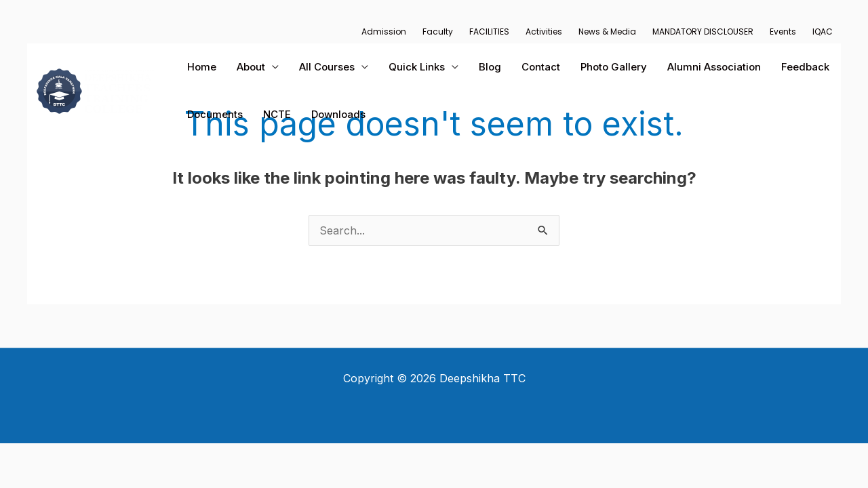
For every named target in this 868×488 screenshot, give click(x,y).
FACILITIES (489, 32)
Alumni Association (714, 67)
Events (783, 32)
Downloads (338, 114)
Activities (544, 32)
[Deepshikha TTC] (95, 89)
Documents (215, 114)
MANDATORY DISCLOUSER (703, 32)
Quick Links (417, 67)
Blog (490, 67)
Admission (384, 32)
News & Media (607, 32)
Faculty (438, 32)
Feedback (805, 67)
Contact (541, 67)
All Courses (327, 67)
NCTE (277, 114)
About (251, 67)
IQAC (823, 32)
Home (202, 67)
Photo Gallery (614, 67)
